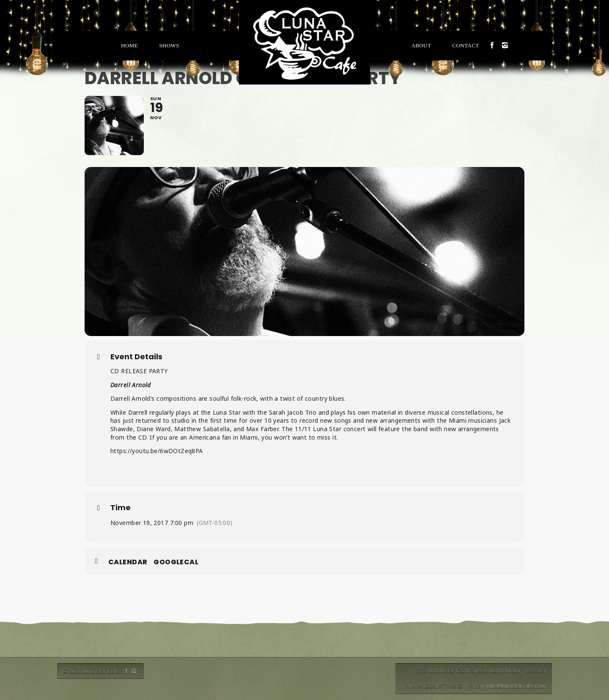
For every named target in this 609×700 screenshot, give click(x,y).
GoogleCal (176, 562)
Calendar (128, 562)
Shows (169, 45)
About (421, 45)
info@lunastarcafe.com (516, 686)
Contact (465, 45)
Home (129, 45)
